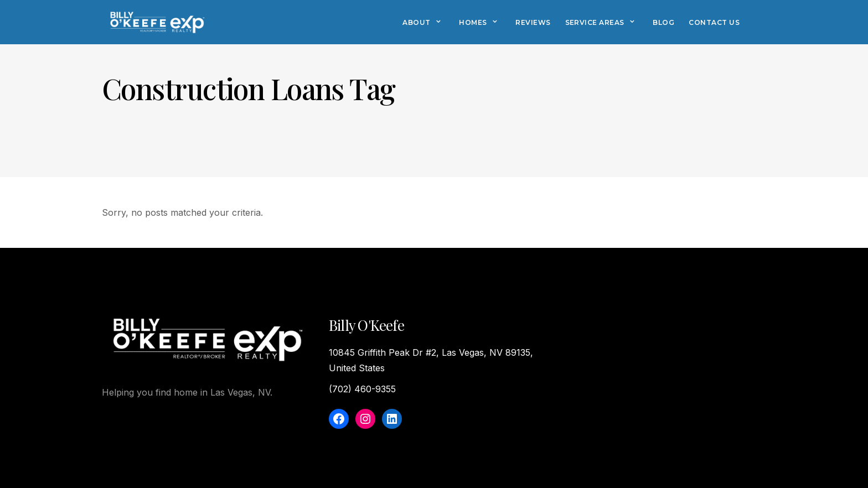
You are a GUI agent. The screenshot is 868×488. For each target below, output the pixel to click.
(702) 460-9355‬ (362, 389)
